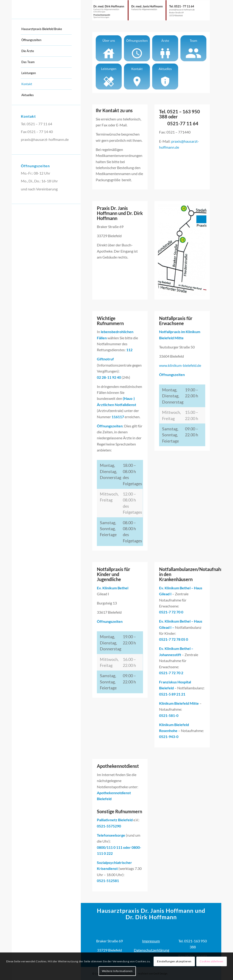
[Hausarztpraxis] (46, 9)
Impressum (151, 941)
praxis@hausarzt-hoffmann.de (45, 139)
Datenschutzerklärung (152, 950)
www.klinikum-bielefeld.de (180, 365)
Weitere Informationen (117, 971)
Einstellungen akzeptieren (174, 961)
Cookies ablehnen (212, 961)
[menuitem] (46, 29)
